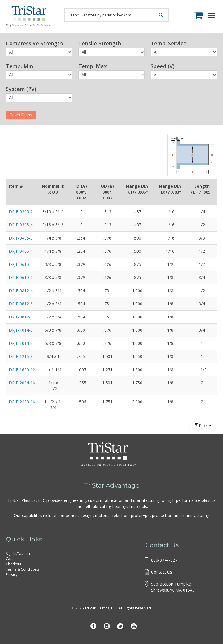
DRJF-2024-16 (22, 383)
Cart (9, 559)
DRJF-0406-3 (21, 238)
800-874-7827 (164, 560)
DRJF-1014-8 (21, 343)
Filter (203, 426)
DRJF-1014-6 (21, 330)
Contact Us (162, 572)
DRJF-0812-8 (21, 317)
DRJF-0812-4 (21, 291)
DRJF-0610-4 (21, 264)
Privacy (12, 575)
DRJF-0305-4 (21, 225)
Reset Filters (21, 115)
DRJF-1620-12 (22, 370)
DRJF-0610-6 (21, 277)
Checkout (14, 564)
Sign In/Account (18, 553)
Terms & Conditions (22, 569)
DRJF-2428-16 (22, 402)
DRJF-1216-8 (21, 356)
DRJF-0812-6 (21, 304)
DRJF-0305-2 (21, 212)
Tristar (31, 18)
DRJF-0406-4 (21, 251)
